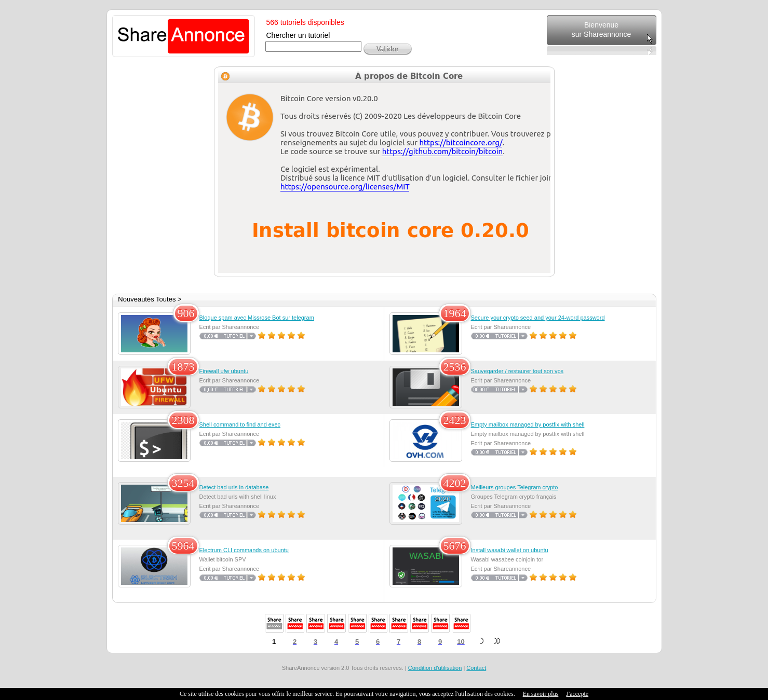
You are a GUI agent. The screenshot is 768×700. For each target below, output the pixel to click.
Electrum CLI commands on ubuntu (244, 550)
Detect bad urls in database (234, 487)
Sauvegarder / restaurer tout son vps (517, 371)
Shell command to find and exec (240, 424)
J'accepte (577, 694)
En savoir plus (541, 694)
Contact (476, 668)
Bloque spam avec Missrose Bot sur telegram (257, 318)
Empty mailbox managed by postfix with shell (528, 424)
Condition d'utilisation (435, 668)
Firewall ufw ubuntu (224, 371)
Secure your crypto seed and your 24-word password (538, 318)
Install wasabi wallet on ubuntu (510, 550)
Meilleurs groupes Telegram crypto (515, 487)
